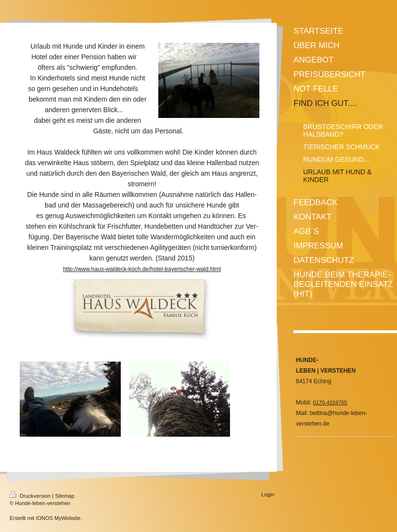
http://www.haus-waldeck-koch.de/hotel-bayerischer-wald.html (142, 269)
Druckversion (31, 496)
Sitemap (64, 496)
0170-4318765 (330, 402)
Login (268, 494)
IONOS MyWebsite (58, 518)
